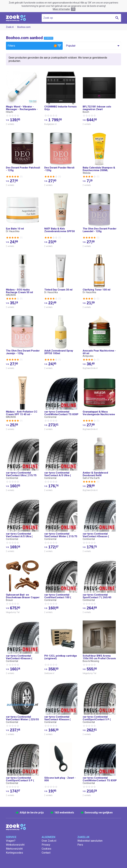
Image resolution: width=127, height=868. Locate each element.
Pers (80, 845)
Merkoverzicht (14, 849)
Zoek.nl (10, 27)
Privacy (46, 845)
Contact (46, 853)
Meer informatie (61, 9)
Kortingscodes (14, 853)
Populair (71, 46)
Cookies (46, 849)
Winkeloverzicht (15, 845)
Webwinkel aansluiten (90, 841)
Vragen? (11, 841)
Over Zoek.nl (49, 841)
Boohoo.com (24, 27)
